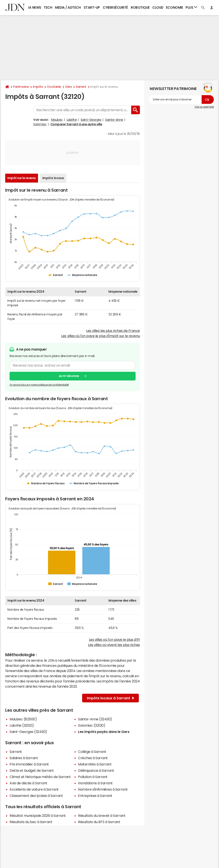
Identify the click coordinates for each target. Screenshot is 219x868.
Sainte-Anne (114, 120)
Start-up (92, 7)
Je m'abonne (69, 376)
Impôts (38, 87)
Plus (191, 7)
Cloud (158, 7)
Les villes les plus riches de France (113, 331)
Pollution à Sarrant (93, 777)
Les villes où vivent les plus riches (114, 645)
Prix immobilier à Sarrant (29, 764)
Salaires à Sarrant (24, 758)
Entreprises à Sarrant (95, 796)
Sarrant (81, 87)
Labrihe (72, 120)
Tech (48, 7)
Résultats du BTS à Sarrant (99, 822)
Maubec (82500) (23, 719)
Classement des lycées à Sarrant (36, 796)
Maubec (57, 120)
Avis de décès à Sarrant (28, 783)
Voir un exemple (204, 107)
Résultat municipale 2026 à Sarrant (38, 816)
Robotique (140, 7)
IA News (35, 7)
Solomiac (40, 124)
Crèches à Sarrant (93, 758)
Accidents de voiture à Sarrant (34, 789)
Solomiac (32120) (92, 725)
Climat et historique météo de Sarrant (40, 777)
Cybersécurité (115, 7)
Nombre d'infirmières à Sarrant (103, 789)
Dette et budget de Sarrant (32, 770)
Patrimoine (21, 87)
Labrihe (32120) (22, 725)
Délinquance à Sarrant (96, 770)
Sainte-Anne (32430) (95, 719)
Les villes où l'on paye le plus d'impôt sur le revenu (100, 336)
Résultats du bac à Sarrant (31, 822)
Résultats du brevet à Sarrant (102, 816)
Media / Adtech (68, 7)
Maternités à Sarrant (95, 764)
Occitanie (54, 87)
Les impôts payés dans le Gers (104, 732)
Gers (68, 87)
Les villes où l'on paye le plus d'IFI (114, 640)
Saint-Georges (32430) (28, 732)
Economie (174, 7)
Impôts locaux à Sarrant (110, 698)
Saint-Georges (91, 120)
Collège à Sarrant (92, 752)
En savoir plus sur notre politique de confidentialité (39, 385)
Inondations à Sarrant (95, 783)
